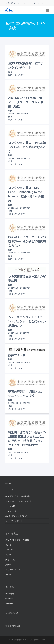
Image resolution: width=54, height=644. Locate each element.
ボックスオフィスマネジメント (19, 501)
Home (8, 484)
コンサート (10, 555)
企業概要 (9, 599)
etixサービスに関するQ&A (16, 516)
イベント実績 (12, 534)
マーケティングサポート (16, 521)
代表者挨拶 (10, 594)
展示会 (8, 545)
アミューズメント (13, 570)
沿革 (7, 609)
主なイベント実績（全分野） (18, 540)
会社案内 (10, 587)
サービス (10, 490)
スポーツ (9, 550)
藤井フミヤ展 (17, 355)
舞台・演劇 (10, 560)
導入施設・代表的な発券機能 (18, 496)
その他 (8, 575)
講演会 (8, 565)
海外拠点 (9, 604)
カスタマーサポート (14, 511)
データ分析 (10, 506)
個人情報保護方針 (13, 613)
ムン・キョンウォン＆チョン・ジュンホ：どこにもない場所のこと (27, 321)
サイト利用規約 (13, 626)
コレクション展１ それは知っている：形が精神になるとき (27, 147)
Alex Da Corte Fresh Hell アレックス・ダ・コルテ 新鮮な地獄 (26, 102)
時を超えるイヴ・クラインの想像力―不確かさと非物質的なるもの (27, 241)
